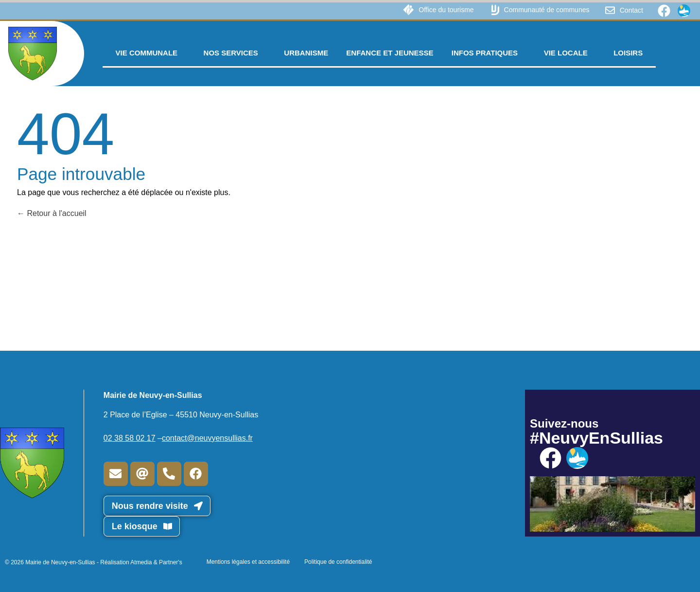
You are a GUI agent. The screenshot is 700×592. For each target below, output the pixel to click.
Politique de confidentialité (338, 562)
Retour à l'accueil (52, 213)
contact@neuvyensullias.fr (207, 438)
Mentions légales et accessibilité (248, 562)
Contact (631, 10)
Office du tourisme (446, 10)
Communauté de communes (547, 10)
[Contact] (610, 10)
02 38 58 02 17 (130, 438)
